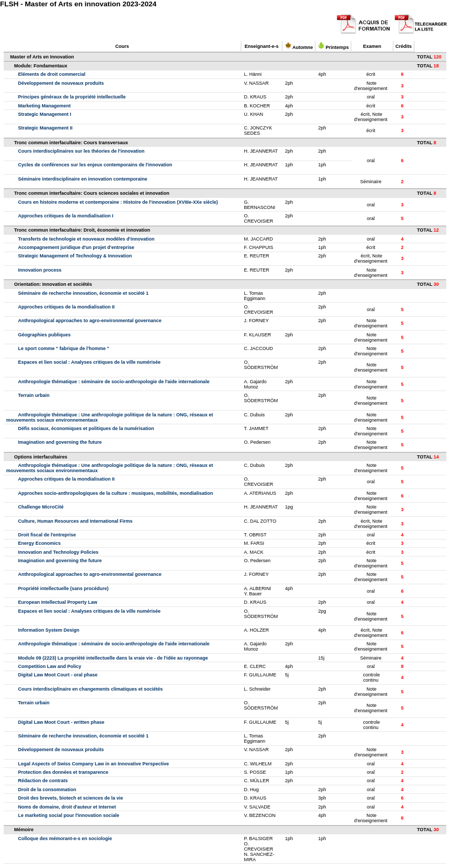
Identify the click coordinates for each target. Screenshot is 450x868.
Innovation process (40, 270)
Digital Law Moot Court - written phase (61, 722)
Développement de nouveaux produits (61, 83)
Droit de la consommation (47, 790)
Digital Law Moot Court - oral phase (58, 675)
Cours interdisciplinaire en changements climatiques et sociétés (90, 689)
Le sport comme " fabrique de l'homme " (63, 348)
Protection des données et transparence (63, 772)
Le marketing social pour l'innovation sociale (68, 815)
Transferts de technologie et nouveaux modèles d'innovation (86, 239)
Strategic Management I (44, 114)
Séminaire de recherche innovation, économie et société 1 (83, 293)
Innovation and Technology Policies (58, 552)
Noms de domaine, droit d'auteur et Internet (67, 807)
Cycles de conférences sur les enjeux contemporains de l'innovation (95, 165)
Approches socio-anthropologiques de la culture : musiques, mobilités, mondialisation (116, 493)
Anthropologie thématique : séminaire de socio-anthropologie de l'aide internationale (114, 382)
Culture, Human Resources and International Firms (75, 521)
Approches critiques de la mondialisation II (66, 307)
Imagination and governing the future (60, 442)
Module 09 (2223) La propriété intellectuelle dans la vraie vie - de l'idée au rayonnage (113, 658)
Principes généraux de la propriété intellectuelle (72, 97)
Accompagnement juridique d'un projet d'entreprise (76, 247)
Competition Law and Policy (49, 666)
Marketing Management (44, 106)
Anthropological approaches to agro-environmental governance (90, 321)
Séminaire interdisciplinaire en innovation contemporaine (83, 179)
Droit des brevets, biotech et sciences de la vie (71, 798)
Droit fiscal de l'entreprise (47, 535)
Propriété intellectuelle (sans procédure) (63, 588)
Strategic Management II (45, 128)
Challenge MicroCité (41, 507)
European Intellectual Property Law (58, 602)
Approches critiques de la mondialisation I (66, 216)
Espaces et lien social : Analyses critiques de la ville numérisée (89, 362)
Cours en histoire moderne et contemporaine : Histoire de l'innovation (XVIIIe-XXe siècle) (118, 202)
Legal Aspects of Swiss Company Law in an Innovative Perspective (93, 764)
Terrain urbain (34, 395)
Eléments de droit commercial (52, 74)
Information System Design (49, 630)
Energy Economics (39, 543)
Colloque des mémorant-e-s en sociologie (65, 839)
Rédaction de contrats (43, 781)
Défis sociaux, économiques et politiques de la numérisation (86, 428)
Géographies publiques (44, 335)
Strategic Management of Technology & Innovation (75, 256)
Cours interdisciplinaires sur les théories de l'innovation (81, 151)
